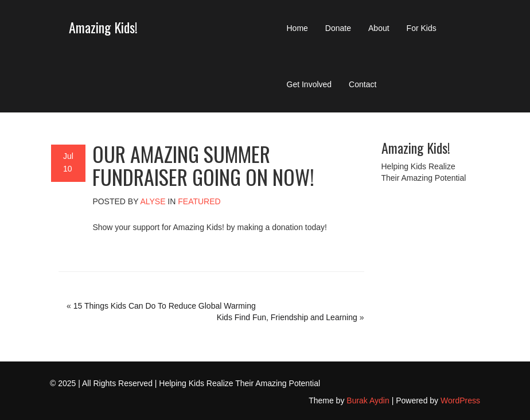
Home (297, 28)
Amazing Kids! (103, 27)
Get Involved (309, 84)
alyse (153, 201)
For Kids (422, 28)
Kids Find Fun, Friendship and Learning (287, 317)
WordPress (460, 400)
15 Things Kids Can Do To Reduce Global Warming (165, 306)
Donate (338, 28)
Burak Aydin (368, 400)
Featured (199, 201)
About (379, 28)
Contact (363, 84)
